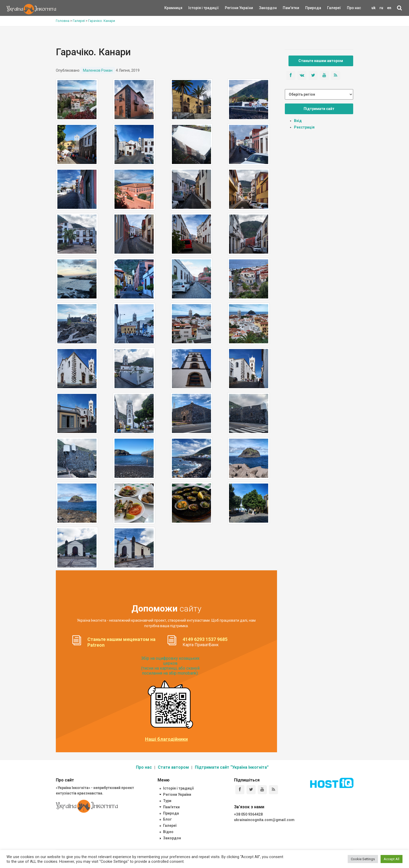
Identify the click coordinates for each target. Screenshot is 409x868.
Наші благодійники (166, 739)
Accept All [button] (392, 859)
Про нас (354, 8)
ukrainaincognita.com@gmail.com (264, 820)
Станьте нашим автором (321, 61)
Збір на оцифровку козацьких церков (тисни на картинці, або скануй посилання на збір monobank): (170, 666)
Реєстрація (304, 127)
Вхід (298, 121)
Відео (168, 832)
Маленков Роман (98, 70)
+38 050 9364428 (248, 814)
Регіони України (232, 8)
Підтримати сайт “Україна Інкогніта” (232, 767)
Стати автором (173, 767)
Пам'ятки (287, 8)
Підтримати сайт (319, 109)
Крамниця (173, 8)
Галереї (334, 8)
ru (381, 8)
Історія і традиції (196, 8)
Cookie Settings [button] (363, 859)
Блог (167, 819)
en (389, 8)
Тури (167, 801)
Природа (309, 8)
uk (374, 8)
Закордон (263, 8)
